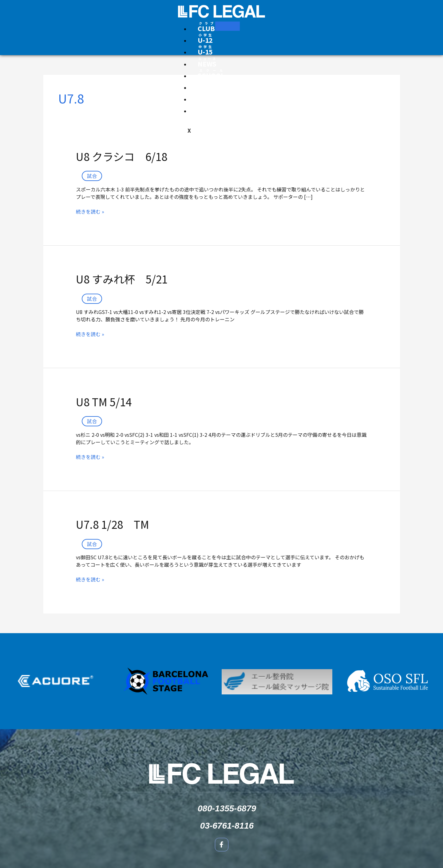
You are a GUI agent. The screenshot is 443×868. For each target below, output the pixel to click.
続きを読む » (90, 211)
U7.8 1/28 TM (113, 524)
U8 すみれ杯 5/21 (122, 279)
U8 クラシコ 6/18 (122, 156)
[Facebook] (265, 29)
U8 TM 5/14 (104, 402)
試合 (92, 176)
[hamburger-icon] (227, 26)
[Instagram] (258, 29)
